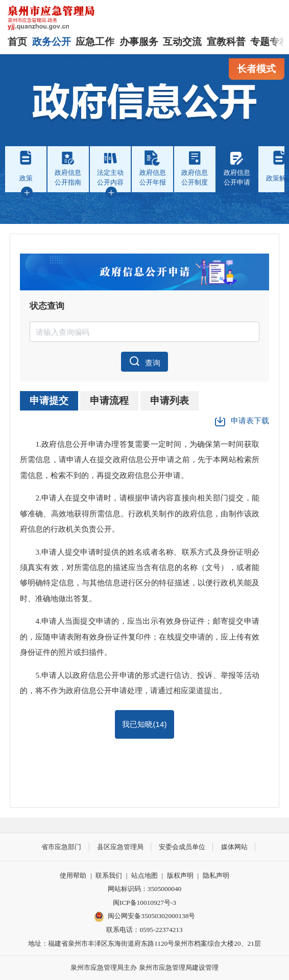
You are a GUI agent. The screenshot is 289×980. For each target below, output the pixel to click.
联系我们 (109, 875)
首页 (17, 42)
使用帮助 (73, 875)
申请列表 (170, 401)
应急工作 (95, 42)
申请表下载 (242, 421)
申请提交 (49, 401)
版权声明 (180, 875)
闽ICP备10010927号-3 (144, 903)
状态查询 (47, 306)
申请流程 (109, 401)
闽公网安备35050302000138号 (145, 917)
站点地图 (144, 875)
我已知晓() (144, 724)
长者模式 (256, 69)
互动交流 (182, 42)
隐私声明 (216, 875)
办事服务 (139, 42)
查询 (145, 361)
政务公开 (52, 42)
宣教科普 (226, 42)
